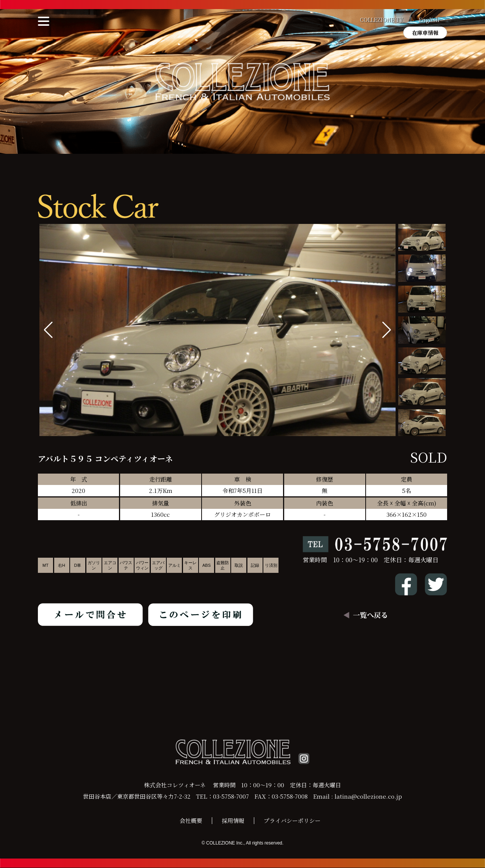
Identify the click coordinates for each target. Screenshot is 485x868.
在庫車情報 (425, 33)
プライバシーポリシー (292, 821)
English (429, 20)
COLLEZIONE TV (382, 20)
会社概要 (191, 821)
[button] (387, 330)
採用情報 (233, 821)
